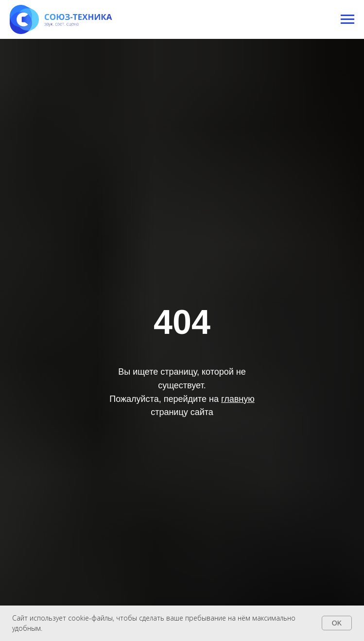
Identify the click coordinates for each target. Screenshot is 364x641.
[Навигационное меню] (347, 19)
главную (238, 399)
